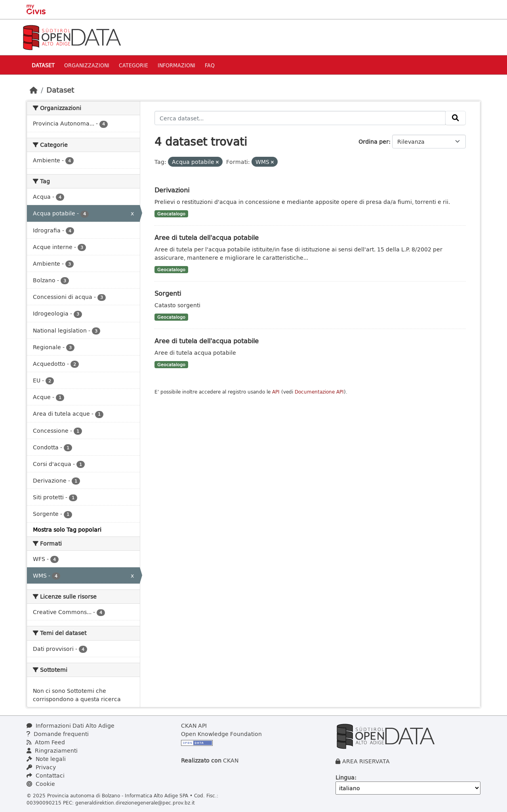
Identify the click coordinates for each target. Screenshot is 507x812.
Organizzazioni (87, 65)
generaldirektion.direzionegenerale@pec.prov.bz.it (135, 802)
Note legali (46, 759)
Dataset (43, 65)
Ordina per (374, 142)
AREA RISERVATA (366, 761)
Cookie (41, 784)
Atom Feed (46, 742)
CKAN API (194, 725)
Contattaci (46, 775)
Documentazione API (319, 392)
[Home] (34, 90)
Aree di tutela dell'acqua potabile (207, 237)
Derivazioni (172, 190)
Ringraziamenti (52, 750)
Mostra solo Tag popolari (67, 530)
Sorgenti (168, 293)
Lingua (345, 777)
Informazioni (176, 65)
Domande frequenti (58, 734)
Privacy (41, 767)
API (276, 392)
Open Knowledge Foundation (221, 734)
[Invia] (456, 118)
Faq (210, 65)
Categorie (133, 65)
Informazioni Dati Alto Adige (71, 725)
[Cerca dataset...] (300, 118)
